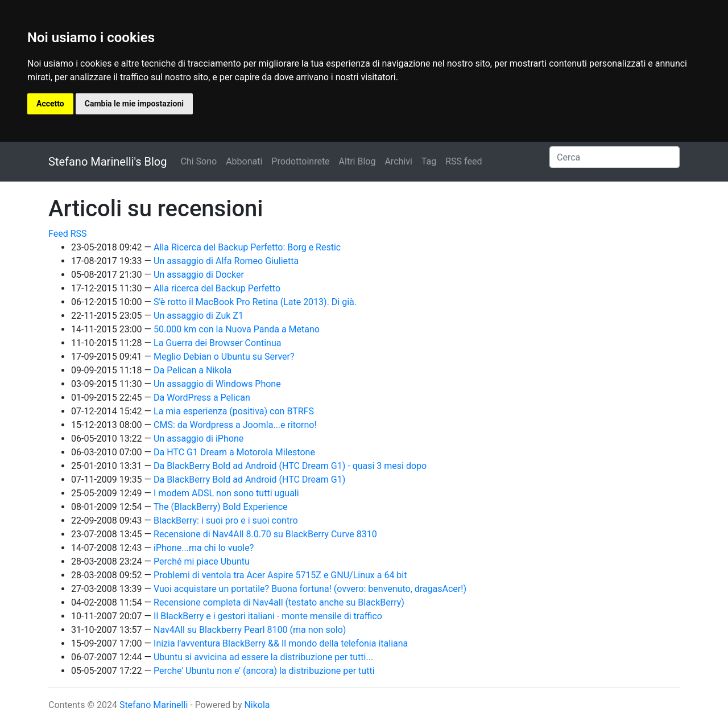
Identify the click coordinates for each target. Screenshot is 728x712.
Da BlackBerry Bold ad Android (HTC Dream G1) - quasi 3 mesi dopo (290, 466)
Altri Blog (357, 161)
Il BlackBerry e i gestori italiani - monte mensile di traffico (268, 616)
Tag (429, 161)
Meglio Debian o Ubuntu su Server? (224, 357)
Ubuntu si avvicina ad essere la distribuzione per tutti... (263, 657)
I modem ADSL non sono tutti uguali (226, 493)
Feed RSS (68, 234)
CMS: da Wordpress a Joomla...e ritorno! (235, 425)
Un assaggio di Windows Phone (217, 384)
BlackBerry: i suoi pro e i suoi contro (226, 520)
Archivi (398, 161)
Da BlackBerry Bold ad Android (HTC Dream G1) (249, 480)
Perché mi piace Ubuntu (202, 561)
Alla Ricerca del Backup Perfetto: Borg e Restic (247, 247)
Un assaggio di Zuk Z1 (198, 316)
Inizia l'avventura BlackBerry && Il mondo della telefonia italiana (281, 643)
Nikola (257, 705)
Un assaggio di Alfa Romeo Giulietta (226, 261)
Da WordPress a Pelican (202, 398)
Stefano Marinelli (154, 705)
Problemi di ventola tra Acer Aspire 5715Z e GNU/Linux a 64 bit (280, 575)
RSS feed (464, 161)
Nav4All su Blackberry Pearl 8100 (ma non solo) (250, 630)
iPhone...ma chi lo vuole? (204, 548)
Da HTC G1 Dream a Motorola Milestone (234, 452)
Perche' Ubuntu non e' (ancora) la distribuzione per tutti (264, 671)
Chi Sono (198, 161)
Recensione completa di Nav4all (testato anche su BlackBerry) (279, 602)
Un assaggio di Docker (199, 275)
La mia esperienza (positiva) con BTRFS (234, 411)
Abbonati (244, 161)
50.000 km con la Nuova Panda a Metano (237, 329)
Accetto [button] (50, 104)
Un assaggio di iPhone (198, 439)
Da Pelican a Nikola (193, 370)
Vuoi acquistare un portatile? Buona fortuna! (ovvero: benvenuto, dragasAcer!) (310, 589)
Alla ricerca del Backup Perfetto (217, 288)
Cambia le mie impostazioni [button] (134, 104)
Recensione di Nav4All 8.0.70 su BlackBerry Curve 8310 (265, 534)
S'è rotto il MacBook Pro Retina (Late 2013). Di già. (255, 302)
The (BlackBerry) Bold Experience (221, 507)
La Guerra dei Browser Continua (217, 343)
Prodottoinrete (300, 161)
